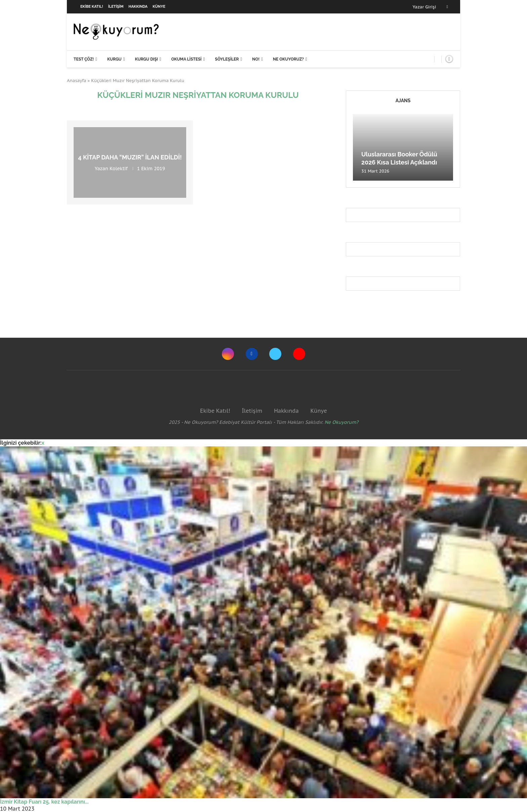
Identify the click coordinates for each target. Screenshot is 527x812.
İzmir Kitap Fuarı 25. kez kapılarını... (44, 802)
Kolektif (119, 169)
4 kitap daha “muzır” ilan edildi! (130, 157)
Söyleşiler (227, 59)
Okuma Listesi (186, 59)
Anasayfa (77, 81)
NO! (256, 59)
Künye (159, 7)
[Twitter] (275, 354)
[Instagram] (228, 354)
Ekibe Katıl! (92, 7)
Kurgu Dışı (146, 59)
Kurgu (114, 59)
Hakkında (138, 7)
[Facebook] (447, 7)
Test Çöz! (84, 59)
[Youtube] (299, 354)
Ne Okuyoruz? (288, 59)
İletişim (116, 7)
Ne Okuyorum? (342, 422)
